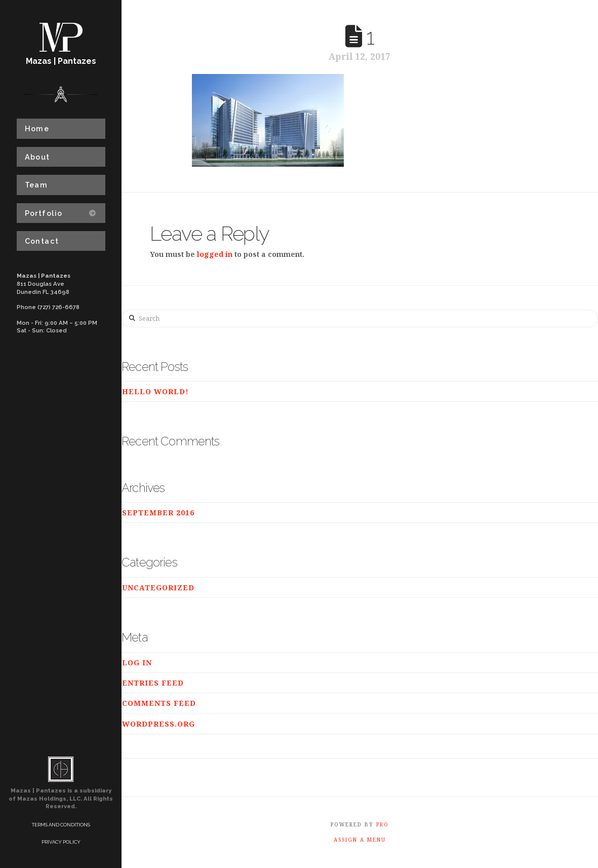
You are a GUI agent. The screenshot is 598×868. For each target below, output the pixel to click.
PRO (383, 824)
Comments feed (159, 703)
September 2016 (158, 513)
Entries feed (153, 683)
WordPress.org (158, 724)
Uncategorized (158, 588)
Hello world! (155, 391)
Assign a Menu (360, 840)
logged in (215, 254)
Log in (137, 663)
